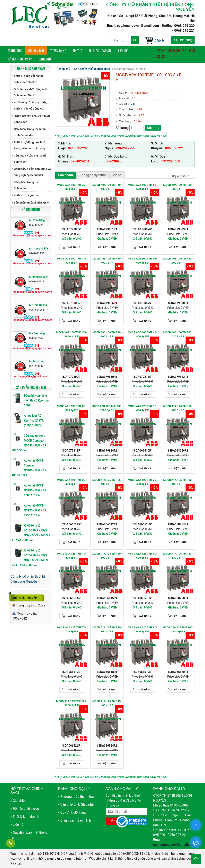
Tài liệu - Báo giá (100, 51)
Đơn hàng (183, 40)
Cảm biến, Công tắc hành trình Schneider (30, 132)
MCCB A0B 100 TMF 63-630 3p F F (142, 261)
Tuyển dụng (58, 51)
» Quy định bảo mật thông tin (29, 835)
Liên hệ (123, 51)
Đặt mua (153, 128)
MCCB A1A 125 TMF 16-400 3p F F (178, 408)
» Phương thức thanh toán (77, 797)
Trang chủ (16, 51)
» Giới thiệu (19, 801)
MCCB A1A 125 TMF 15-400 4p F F (107, 703)
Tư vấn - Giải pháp (20, 59)
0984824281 (80, 161)
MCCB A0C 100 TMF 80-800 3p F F (72, 408)
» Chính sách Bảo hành (74, 820)
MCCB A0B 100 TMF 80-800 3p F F (178, 261)
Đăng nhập (46, 59)
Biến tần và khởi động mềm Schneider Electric (31, 92)
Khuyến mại (36, 51)
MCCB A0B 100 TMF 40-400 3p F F (107, 261)
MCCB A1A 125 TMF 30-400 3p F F (142, 482)
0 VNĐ (159, 41)
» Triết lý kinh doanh (25, 817)
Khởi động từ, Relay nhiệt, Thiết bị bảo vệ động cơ (30, 106)
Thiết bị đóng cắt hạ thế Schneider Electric (29, 79)
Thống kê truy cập (25, 598)
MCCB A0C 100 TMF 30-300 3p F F (107, 334)
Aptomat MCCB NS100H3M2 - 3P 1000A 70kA (35, 490)
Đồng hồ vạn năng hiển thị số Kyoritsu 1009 (36, 400)
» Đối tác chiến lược (25, 809)
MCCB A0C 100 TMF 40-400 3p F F (142, 334)
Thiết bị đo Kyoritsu (26, 195)
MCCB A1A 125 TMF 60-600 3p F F (142, 556)
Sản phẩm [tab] (66, 175)
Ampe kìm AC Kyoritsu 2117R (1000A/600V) (34, 421)
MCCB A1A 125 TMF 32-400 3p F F (178, 482)
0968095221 (174, 148)
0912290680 (171, 161)
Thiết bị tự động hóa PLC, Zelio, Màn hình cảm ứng (30, 145)
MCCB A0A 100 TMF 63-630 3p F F (142, 187)
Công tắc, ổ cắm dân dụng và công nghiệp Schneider (32, 172)
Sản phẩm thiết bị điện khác (31, 203)
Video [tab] (117, 175)
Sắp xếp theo (180, 176)
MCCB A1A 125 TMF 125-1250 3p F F (72, 703)
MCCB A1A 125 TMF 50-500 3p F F (107, 556)
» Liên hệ (17, 825)
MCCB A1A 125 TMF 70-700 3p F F (72, 629)
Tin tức (77, 51)
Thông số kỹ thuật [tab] (93, 175)
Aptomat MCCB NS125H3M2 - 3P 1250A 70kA (35, 510)
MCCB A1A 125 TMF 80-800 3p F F (107, 629)
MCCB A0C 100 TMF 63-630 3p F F (178, 334)
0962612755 (126, 148)
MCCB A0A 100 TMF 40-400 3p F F (107, 187)
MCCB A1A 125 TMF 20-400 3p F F (72, 482)
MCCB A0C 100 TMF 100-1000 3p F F (107, 408)
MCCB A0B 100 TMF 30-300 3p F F (72, 261)
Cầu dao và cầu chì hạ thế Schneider (30, 159)
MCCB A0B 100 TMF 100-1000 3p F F (71, 334)
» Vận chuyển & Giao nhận (77, 805)
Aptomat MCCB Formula (129, 69)
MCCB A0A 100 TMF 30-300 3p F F (72, 187)
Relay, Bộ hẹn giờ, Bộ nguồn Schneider (32, 119)
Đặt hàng (74, 247)
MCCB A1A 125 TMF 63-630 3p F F (178, 556)
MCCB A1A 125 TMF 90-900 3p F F (142, 629)
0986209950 (114, 161)
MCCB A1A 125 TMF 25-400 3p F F (107, 482)
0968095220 (77, 148)
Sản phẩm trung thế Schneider (26, 185)
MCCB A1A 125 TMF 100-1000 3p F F (178, 629)
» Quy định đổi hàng (72, 813)
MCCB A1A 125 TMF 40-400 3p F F (72, 556)
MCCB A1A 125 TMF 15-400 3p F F (142, 408)
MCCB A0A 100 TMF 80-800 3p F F (178, 187)
